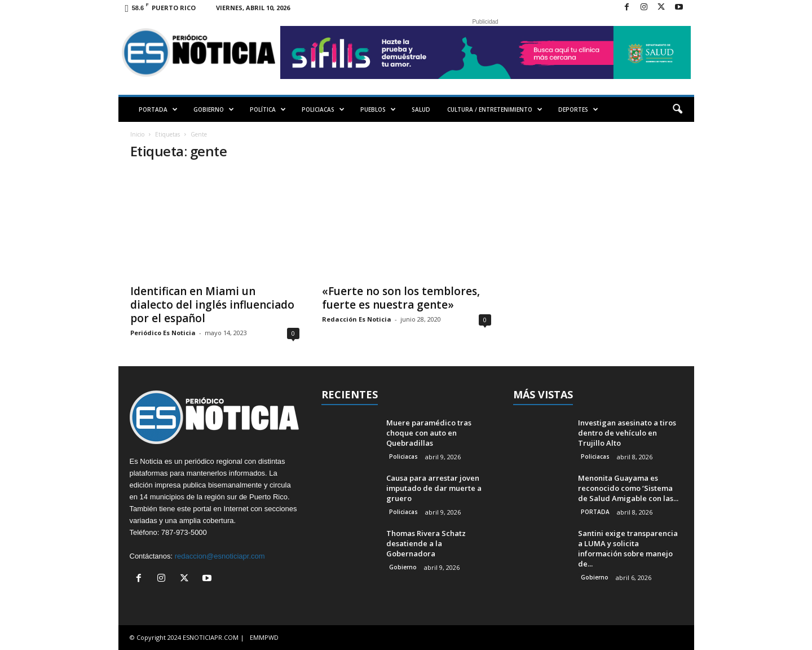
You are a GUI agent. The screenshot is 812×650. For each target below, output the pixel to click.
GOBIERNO (214, 109)
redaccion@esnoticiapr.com (220, 556)
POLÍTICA (268, 109)
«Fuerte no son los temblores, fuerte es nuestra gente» (401, 298)
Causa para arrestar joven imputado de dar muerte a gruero (434, 488)
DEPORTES (578, 109)
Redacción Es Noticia (357, 319)
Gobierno (403, 567)
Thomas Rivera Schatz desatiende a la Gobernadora (426, 543)
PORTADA (158, 109)
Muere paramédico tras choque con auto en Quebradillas (429, 433)
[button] (677, 109)
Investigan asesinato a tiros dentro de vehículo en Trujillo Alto (627, 433)
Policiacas (403, 456)
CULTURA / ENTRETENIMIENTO (495, 109)
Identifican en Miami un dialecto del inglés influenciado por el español (212, 305)
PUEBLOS (378, 109)
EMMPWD (264, 637)
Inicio (137, 134)
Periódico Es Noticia (163, 333)
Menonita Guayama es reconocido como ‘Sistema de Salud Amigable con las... (628, 488)
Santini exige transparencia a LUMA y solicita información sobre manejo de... (628, 548)
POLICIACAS (323, 109)
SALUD (421, 109)
